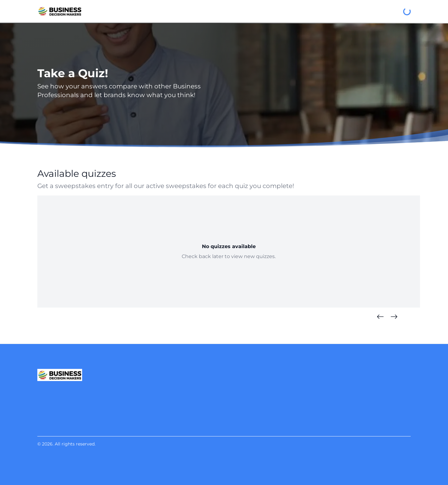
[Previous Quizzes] (380, 317)
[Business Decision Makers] (60, 11)
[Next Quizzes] (394, 317)
